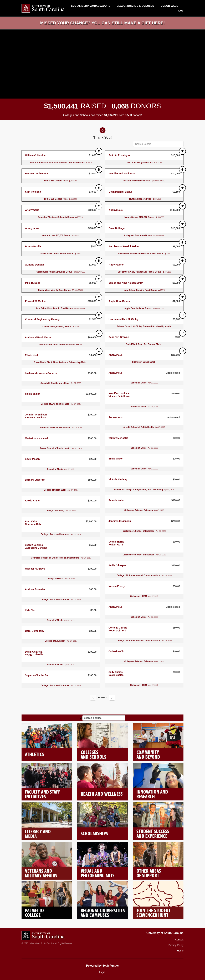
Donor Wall (169, 6)
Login (102, 972)
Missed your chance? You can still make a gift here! (102, 23)
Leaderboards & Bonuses (135, 6)
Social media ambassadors (91, 6)
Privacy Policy (176, 945)
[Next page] (112, 698)
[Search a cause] (104, 718)
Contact (179, 940)
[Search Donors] (158, 144)
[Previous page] (93, 698)
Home (180, 951)
